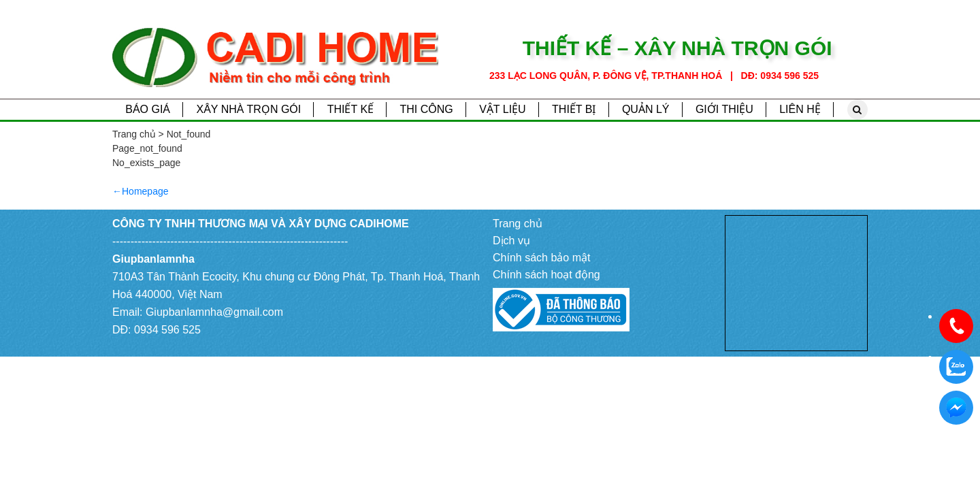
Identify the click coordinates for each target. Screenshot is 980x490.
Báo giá (148, 109)
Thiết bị (574, 109)
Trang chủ (518, 224)
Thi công (426, 109)
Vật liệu (503, 109)
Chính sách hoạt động (546, 275)
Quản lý (646, 109)
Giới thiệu (724, 109)
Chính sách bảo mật (541, 258)
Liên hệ (800, 109)
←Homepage (141, 191)
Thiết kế (350, 109)
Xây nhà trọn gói (248, 109)
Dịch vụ (511, 241)
